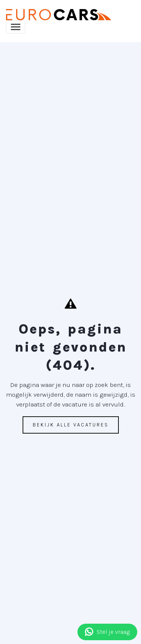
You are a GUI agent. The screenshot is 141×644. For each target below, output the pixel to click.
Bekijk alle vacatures (71, 425)
